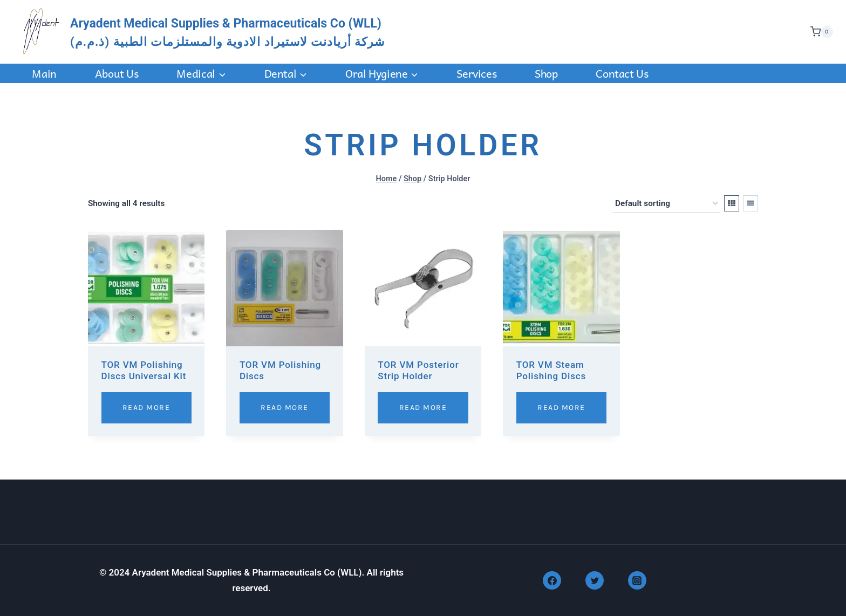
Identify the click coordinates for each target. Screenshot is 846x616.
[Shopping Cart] (819, 32)
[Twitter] (595, 580)
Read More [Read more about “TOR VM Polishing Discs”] (285, 408)
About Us (117, 73)
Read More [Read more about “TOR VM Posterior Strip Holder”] (423, 408)
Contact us (622, 73)
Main (44, 73)
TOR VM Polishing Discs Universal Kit (144, 370)
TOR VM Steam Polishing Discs (551, 370)
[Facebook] (552, 580)
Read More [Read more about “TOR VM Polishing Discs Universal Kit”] (146, 408)
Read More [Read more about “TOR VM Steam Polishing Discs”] (561, 408)
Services (476, 73)
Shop (546, 73)
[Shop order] (666, 204)
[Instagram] (637, 580)
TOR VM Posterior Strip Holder (418, 370)
